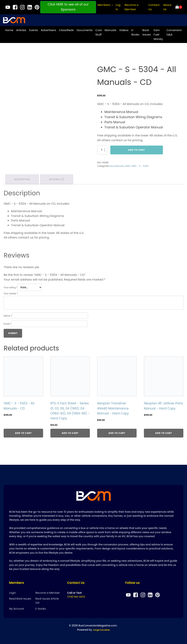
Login (13, 593)
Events (34, 29)
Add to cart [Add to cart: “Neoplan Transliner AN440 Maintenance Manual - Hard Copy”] (117, 432)
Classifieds (66, 29)
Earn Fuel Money (158, 34)
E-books (41, 609)
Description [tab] (22, 178)
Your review (11, 292)
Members (104, 5)
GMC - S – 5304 (140, 165)
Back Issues (146, 32)
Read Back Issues (20, 599)
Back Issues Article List (47, 601)
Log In (118, 7)
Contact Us (154, 7)
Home (9, 29)
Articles (21, 29)
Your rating (11, 286)
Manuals (110, 29)
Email (7, 323)
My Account (17, 609)
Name (8, 315)
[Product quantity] (102, 149)
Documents (85, 29)
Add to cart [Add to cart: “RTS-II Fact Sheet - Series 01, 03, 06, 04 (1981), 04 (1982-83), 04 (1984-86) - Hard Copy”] (70, 432)
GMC (128, 165)
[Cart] (179, 7)
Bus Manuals (117, 165)
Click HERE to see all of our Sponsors (68, 7)
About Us (167, 7)
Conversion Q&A (174, 32)
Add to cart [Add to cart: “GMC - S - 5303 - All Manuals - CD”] (23, 432)
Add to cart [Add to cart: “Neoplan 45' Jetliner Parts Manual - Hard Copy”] (164, 432)
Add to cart (137, 149)
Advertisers (48, 29)
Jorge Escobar (101, 630)
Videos (124, 29)
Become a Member (131, 7)
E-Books (135, 32)
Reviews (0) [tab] (57, 178)
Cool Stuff (98, 32)
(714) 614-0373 (77, 597)
